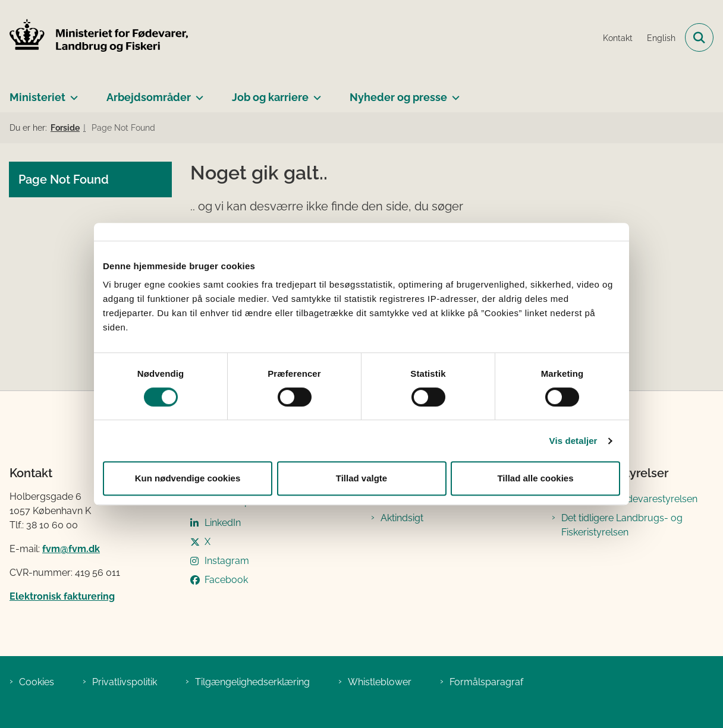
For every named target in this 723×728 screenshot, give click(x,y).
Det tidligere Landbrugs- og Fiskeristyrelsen (622, 525)
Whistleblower (380, 682)
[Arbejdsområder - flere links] (197, 93)
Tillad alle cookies (535, 478)
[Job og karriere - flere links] (315, 93)
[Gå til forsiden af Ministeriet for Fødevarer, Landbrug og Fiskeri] (94, 37)
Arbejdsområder (149, 97)
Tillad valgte (361, 478)
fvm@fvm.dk (71, 549)
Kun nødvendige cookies (188, 478)
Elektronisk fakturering (62, 596)
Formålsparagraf (486, 682)
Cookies (37, 682)
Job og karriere (270, 97)
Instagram (227, 561)
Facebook (226, 580)
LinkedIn (223, 523)
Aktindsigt (402, 518)
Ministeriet (37, 97)
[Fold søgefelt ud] (699, 37)
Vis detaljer (573, 441)
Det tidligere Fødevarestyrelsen (629, 499)
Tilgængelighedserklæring (252, 682)
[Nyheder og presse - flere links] (453, 93)
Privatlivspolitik (125, 682)
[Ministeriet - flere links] (72, 93)
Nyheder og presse (398, 97)
